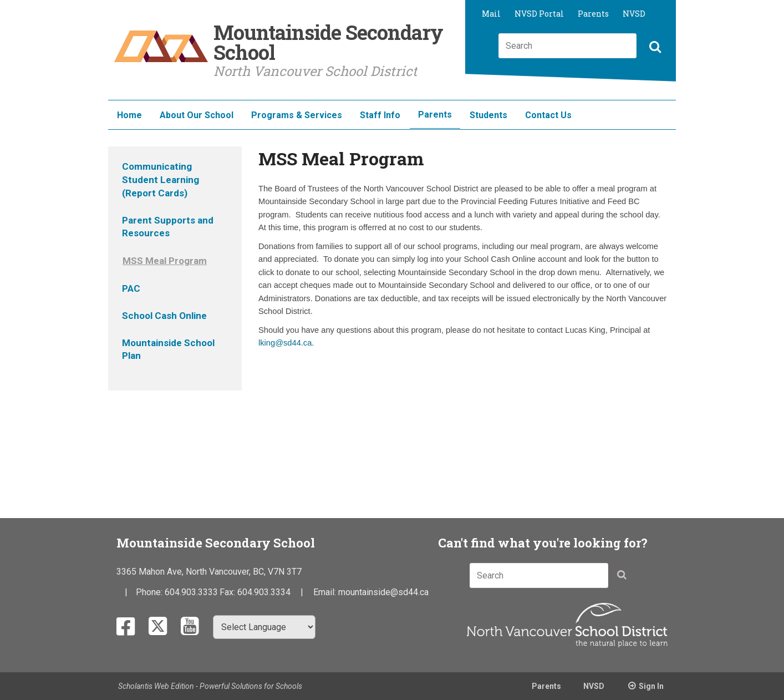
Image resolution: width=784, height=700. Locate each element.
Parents (593, 14)
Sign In (651, 686)
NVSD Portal (539, 14)
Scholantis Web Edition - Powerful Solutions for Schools (210, 686)
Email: (326, 592)
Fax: (228, 592)
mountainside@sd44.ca (383, 592)
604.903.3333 (191, 592)
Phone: (150, 592)
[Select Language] (264, 627)
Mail (491, 14)
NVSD (634, 14)
